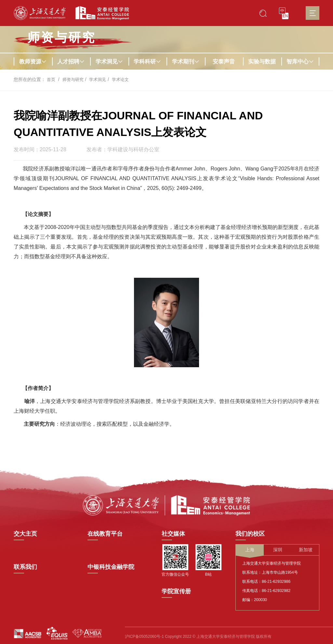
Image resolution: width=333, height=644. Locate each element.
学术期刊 (186, 62)
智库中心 (300, 62)
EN (285, 16)
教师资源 (33, 62)
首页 (51, 79)
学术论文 (125, 79)
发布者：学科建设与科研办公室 (123, 150)
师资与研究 (74, 79)
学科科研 (147, 62)
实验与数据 (262, 62)
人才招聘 (71, 62)
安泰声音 (224, 62)
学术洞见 (109, 62)
